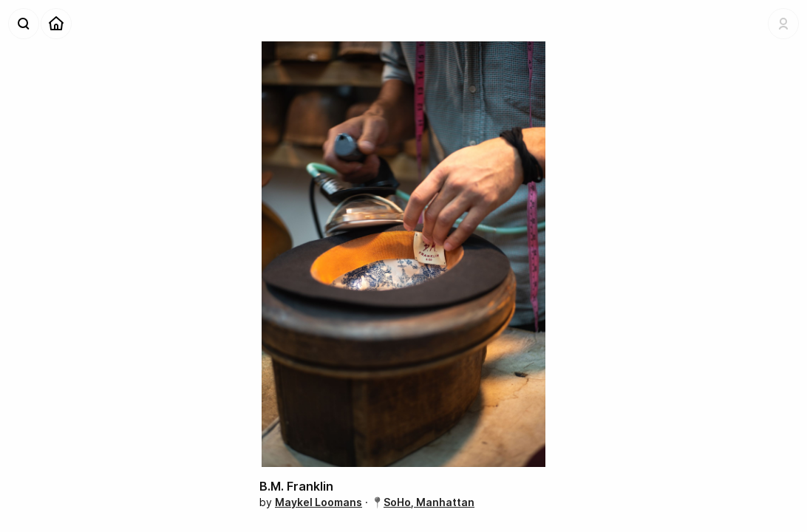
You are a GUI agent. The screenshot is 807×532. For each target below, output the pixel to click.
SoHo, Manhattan (429, 502)
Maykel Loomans (319, 502)
